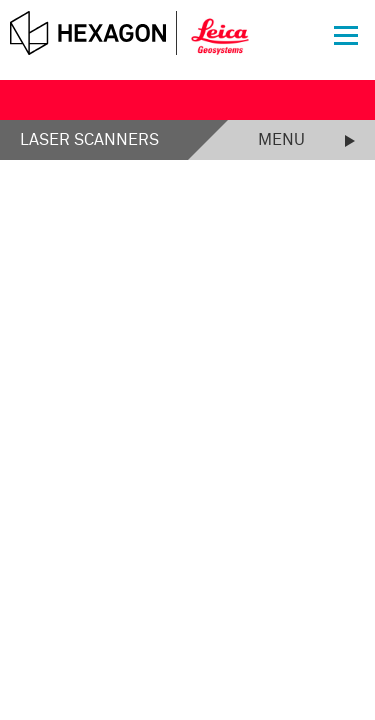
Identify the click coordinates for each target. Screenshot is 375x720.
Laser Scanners (89, 140)
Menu (281, 140)
